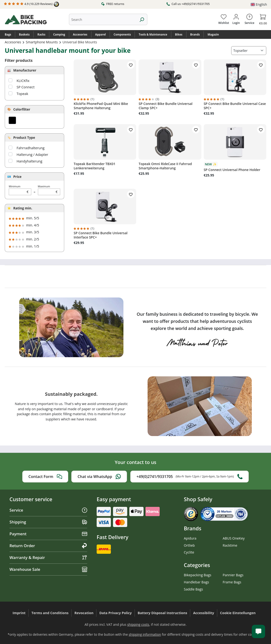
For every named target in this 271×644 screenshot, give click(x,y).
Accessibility (204, 613)
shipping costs (138, 624)
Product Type (24, 137)
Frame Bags (232, 582)
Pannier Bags (233, 575)
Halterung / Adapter (32, 155)
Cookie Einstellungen (238, 613)
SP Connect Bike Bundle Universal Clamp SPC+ (165, 106)
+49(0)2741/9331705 (190, 477)
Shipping (48, 522)
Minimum (20, 190)
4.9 (32, 4)
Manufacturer (25, 70)
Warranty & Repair (48, 557)
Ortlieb (189, 545)
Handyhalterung (29, 161)
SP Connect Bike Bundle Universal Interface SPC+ (101, 235)
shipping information (145, 634)
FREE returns (113, 4)
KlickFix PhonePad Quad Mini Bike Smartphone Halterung (101, 106)
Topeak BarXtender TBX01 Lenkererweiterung (95, 166)
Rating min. (23, 208)
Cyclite (189, 552)
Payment (48, 534)
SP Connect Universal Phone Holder (232, 170)
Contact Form (45, 477)
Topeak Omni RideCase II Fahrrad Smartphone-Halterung (165, 166)
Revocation (84, 613)
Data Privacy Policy (115, 613)
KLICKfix (23, 81)
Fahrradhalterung (31, 148)
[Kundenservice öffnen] (258, 631)
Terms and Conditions (50, 613)
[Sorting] (249, 51)
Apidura (190, 538)
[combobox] (103, 19)
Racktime (230, 545)
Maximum (49, 190)
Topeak (22, 94)
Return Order (48, 546)
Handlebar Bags (196, 582)
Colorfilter (22, 109)
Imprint (19, 613)
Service (48, 510)
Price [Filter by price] (17, 177)
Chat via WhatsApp (99, 477)
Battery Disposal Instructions (162, 613)
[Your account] (236, 18)
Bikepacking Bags (198, 575)
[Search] (142, 19)
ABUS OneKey (234, 538)
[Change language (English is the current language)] (259, 5)
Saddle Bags (193, 589)
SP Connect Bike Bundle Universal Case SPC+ (235, 106)
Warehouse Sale (48, 569)
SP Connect (26, 87)
